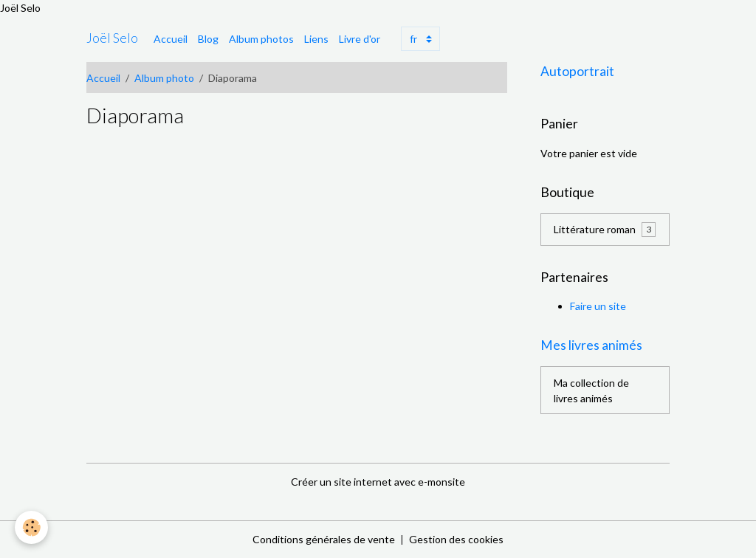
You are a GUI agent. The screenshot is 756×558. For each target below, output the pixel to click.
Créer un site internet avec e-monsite (378, 482)
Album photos (261, 39)
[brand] (112, 38)
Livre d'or (360, 39)
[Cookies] (31, 527)
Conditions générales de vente (324, 539)
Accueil (171, 39)
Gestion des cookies (456, 539)
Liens (316, 39)
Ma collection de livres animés (591, 390)
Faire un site (598, 306)
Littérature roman (605, 230)
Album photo (164, 78)
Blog (208, 39)
